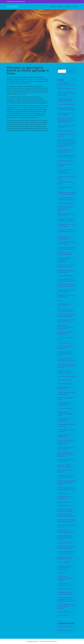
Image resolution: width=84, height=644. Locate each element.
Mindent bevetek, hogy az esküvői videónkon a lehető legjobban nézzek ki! (66, 483)
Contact (75, 6)
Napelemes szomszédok (64, 506)
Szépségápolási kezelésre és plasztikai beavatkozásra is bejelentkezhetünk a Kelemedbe (66, 599)
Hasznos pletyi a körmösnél (65, 380)
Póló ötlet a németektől (64, 562)
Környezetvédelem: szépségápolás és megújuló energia (65, 414)
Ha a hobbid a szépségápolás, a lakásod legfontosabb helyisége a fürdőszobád (67, 366)
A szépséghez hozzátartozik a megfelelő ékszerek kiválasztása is (66, 231)
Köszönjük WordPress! (32, 641)
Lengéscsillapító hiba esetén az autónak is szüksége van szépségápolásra (66, 442)
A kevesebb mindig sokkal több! (66, 104)
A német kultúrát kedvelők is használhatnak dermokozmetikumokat (65, 171)
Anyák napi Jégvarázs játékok (65, 276)
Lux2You (13, 6)
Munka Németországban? (64, 502)
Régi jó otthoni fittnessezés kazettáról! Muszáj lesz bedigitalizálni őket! (65, 568)
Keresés (60, 69)
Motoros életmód (62, 493)
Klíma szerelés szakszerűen (65, 408)
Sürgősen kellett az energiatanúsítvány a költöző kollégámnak (65, 578)
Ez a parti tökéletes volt (64, 343)
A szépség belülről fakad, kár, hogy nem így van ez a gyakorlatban (65, 209)
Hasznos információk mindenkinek (67, 377)
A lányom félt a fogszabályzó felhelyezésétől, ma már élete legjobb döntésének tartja (65, 120)
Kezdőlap (53, 6)
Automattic (54, 641)
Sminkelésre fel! (62, 573)
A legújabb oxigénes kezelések (66, 131)
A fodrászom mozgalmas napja (66, 88)
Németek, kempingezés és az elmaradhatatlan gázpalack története (65, 537)
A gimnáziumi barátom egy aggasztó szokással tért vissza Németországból (66, 94)
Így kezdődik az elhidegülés (65, 384)
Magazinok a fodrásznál (64, 630)
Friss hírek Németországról (65, 626)
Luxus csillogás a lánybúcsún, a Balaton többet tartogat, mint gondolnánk (66, 454)
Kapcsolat (68, 6)
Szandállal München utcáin (65, 589)
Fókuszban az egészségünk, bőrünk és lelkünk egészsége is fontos (66, 353)
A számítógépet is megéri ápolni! (66, 203)
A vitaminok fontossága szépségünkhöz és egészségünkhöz (64, 260)
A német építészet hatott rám (66, 161)
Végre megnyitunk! (63, 615)
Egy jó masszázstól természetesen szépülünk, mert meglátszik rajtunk (66, 327)
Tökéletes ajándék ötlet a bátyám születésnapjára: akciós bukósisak (66, 606)
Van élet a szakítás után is (65, 612)
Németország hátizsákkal (64, 543)
